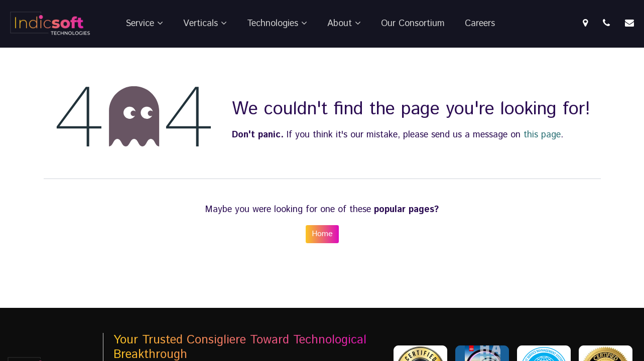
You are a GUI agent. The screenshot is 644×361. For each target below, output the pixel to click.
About (344, 24)
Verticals (205, 24)
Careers (480, 24)
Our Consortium (413, 24)
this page (542, 135)
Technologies (277, 24)
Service (144, 24)
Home (322, 234)
